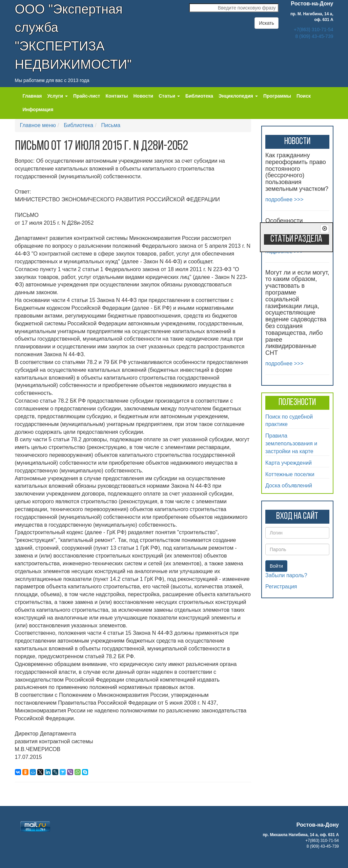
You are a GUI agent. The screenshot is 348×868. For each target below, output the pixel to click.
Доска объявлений (289, 486)
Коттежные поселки (290, 474)
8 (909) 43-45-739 (314, 36)
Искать (267, 23)
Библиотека (199, 96)
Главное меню (38, 125)
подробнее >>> (284, 199)
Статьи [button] (169, 96)
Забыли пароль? (286, 575)
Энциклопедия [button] (238, 96)
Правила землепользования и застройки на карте (291, 443)
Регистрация (281, 587)
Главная (32, 96)
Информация (38, 109)
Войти (276, 566)
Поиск (304, 96)
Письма (111, 125)
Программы (277, 96)
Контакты (117, 96)
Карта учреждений (289, 463)
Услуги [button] (57, 96)
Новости (144, 96)
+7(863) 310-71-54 (313, 29)
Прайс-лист (87, 96)
